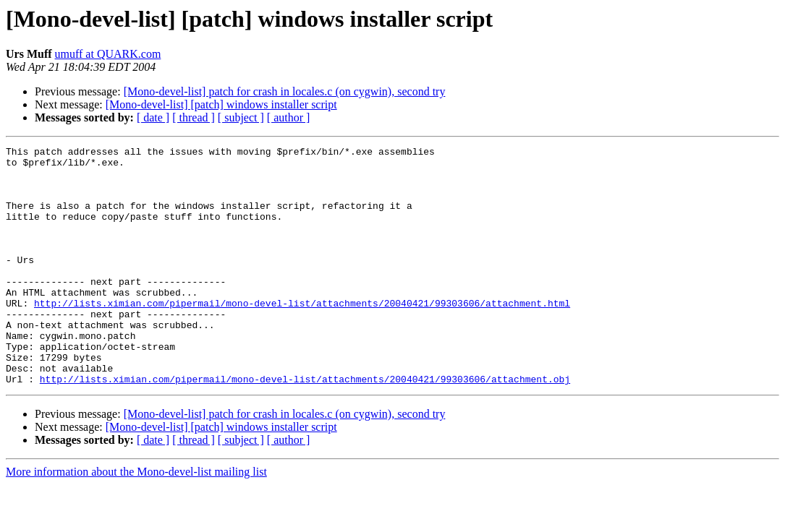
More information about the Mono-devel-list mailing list (136, 519)
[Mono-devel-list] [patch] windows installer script (221, 104)
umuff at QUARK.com (108, 54)
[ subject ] (241, 117)
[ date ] (153, 117)
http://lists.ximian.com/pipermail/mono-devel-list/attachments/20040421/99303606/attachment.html (302, 335)
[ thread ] (194, 117)
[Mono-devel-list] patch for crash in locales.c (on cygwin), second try (285, 91)
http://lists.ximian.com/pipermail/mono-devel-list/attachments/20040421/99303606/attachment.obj (305, 426)
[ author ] (289, 117)
